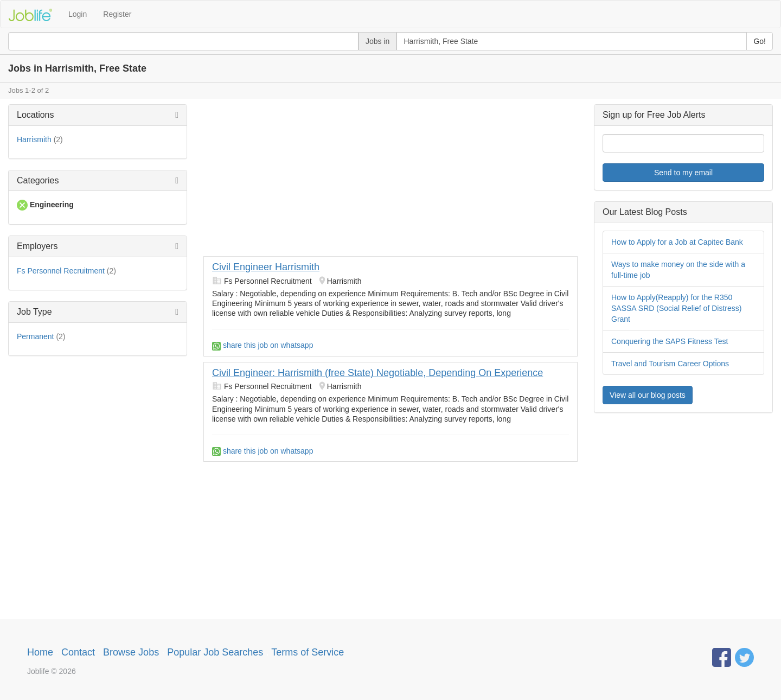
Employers (37, 246)
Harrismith (34, 139)
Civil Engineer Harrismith (266, 267)
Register (117, 14)
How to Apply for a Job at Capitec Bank (677, 242)
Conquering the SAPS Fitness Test (670, 341)
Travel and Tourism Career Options (670, 364)
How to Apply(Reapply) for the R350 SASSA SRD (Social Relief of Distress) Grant (676, 308)
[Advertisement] (390, 180)
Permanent (35, 336)
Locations (36, 115)
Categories (38, 180)
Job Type (34, 312)
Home (40, 652)
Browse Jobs (131, 652)
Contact (78, 652)
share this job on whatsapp (263, 345)
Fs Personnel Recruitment (61, 271)
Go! (760, 41)
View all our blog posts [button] (648, 395)
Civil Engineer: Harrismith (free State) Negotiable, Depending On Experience (377, 373)
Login (78, 14)
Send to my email (683, 173)
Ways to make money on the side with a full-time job (678, 270)
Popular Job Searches (215, 652)
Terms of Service (308, 652)
